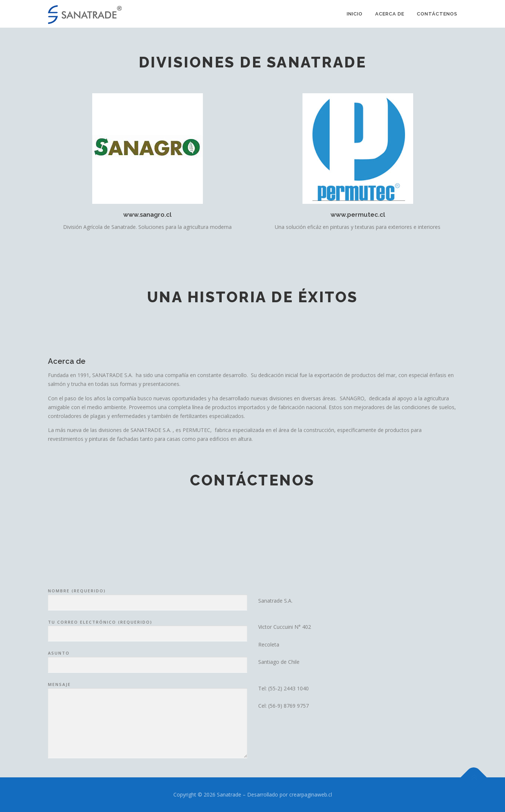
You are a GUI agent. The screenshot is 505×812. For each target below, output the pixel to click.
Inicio (355, 14)
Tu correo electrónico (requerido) (148, 694)
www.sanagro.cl (147, 215)
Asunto (148, 725)
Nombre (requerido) (148, 663)
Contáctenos (437, 14)
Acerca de (390, 14)
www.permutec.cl (358, 215)
